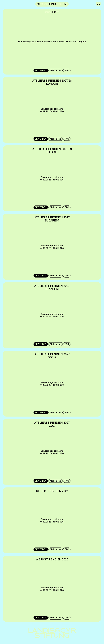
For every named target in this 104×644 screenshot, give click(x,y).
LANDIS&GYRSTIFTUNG (52, 633)
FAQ (67, 70)
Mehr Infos (56, 70)
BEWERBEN (41, 70)
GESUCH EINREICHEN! (52, 4)
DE (98, 4)
